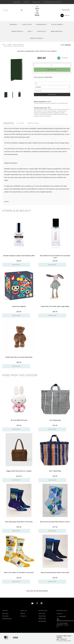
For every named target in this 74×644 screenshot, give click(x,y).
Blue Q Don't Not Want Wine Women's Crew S (55, 522)
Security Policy (42, 621)
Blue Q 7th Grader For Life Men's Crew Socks (19, 572)
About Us (23, 613)
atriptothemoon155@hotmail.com (64, 620)
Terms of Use (42, 613)
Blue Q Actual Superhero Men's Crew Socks (55, 572)
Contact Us (26, 2)
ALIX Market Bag (55, 420)
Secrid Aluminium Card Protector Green (14, 46)
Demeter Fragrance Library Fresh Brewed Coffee (19, 256)
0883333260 (61, 617)
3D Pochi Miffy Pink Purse (19, 420)
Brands (14, 24)
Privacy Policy (42, 616)
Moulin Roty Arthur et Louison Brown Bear (19, 357)
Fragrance (42, 24)
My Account (64, 10)
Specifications (33, 123)
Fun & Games (58, 24)
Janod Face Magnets (19, 306)
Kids (30, 31)
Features (20, 123)
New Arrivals (57, 31)
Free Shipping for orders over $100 (52, 2)
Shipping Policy (36, 2)
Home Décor (18, 31)
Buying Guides (17, 2)
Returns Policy (42, 619)
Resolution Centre (7, 619)
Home (4, 45)
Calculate (52, 95)
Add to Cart (52, 70)
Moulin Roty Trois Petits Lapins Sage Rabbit (55, 306)
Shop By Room (37, 38)
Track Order (5, 616)
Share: (66, 45)
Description (9, 123)
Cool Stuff (27, 24)
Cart (65, 15)
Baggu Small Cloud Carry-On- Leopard (19, 471)
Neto (70, 641)
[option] (16, 70)
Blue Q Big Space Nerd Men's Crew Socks (19, 522)
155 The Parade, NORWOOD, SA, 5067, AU (63, 625)
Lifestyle (42, 31)
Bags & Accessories (18, 45)
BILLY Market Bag (55, 471)
